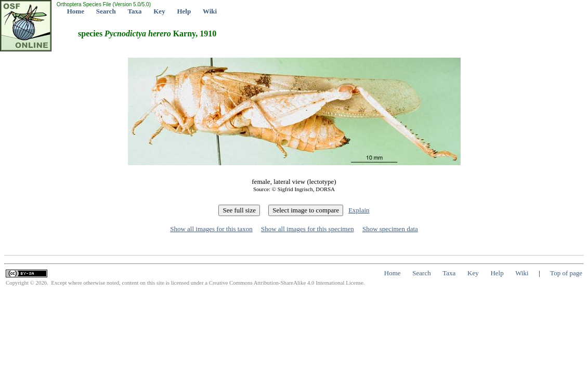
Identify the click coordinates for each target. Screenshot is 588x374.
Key (159, 11)
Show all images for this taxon (211, 229)
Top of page (566, 273)
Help (184, 11)
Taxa (135, 11)
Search (106, 11)
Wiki (210, 11)
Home (76, 11)
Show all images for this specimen (308, 229)
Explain (359, 210)
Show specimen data (390, 229)
